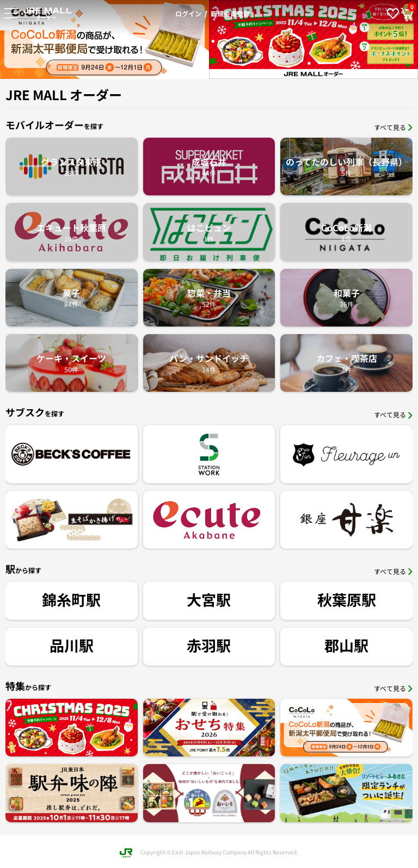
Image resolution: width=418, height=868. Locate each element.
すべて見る (393, 127)
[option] (228, 39)
